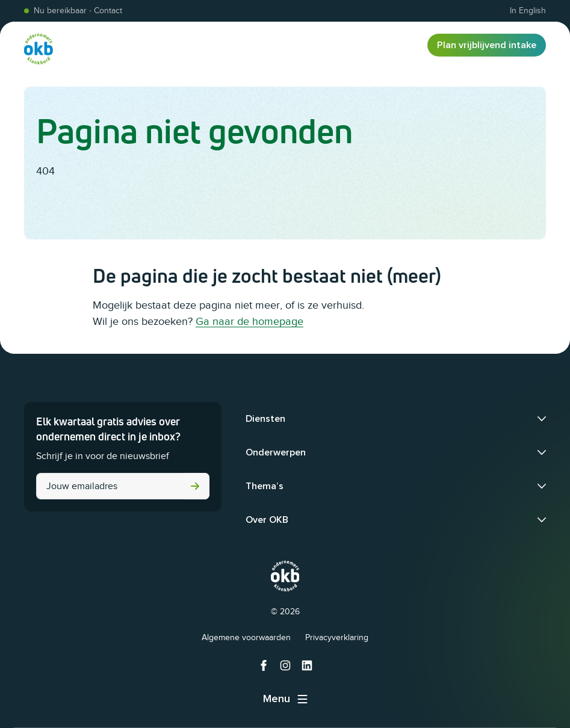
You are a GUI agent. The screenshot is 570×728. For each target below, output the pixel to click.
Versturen (195, 486)
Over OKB (267, 520)
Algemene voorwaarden (246, 637)
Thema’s (265, 486)
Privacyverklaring (337, 637)
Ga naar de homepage (249, 321)
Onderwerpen (276, 452)
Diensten (265, 419)
